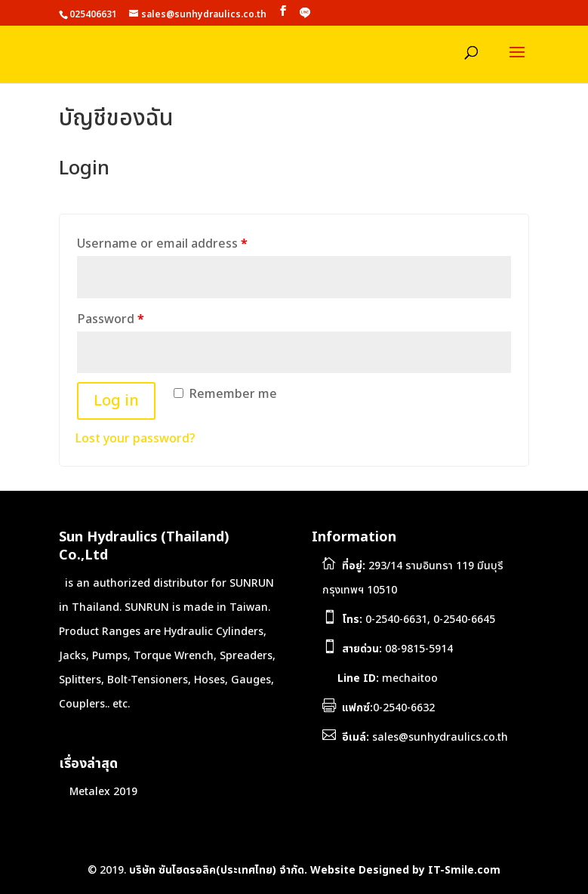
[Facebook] (283, 11)
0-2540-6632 (388, 708)
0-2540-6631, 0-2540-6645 (419, 620)
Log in (116, 401)
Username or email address (162, 244)
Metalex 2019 (103, 792)
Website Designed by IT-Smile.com (405, 870)
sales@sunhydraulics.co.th (425, 737)
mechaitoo (386, 678)
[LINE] (305, 13)
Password (111, 319)
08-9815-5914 (397, 649)
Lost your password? (135, 439)
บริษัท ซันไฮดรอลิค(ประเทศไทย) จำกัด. (218, 870)
